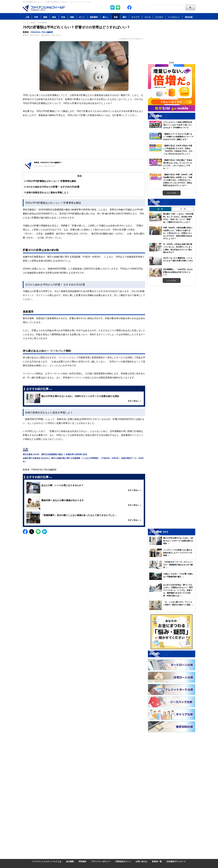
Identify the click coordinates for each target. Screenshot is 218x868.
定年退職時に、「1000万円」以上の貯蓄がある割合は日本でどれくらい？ (178, 272)
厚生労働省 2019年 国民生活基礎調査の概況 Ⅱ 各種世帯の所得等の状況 (55, 454)
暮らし (106, 17)
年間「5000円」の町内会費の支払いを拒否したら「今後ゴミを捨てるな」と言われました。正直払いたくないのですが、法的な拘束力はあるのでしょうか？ (178, 233)
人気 (27, 17)
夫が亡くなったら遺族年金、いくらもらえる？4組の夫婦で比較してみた (178, 259)
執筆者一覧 (157, 861)
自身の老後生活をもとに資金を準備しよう (46, 192)
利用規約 (82, 861)
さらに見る (172, 193)
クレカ (147, 17)
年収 (36, 17)
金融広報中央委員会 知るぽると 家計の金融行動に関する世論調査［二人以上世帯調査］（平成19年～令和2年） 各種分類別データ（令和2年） (83, 460)
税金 (54, 17)
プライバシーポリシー (101, 861)
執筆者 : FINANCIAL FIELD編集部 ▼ (48, 162)
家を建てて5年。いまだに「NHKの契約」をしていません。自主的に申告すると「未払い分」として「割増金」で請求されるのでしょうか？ (178, 218)
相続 (45, 17)
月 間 (183, 209)
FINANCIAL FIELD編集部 (42, 32)
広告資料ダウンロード (176, 861)
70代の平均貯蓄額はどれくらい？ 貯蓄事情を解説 (50, 181)
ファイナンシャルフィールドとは (47, 861)
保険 (72, 17)
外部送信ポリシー (123, 861)
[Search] (165, 8)
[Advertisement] (84, 139)
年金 (63, 17)
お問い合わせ (141, 861)
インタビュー (174, 17)
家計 (125, 17)
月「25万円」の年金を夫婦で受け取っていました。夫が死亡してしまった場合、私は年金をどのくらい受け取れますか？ (178, 248)
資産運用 (94, 17)
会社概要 (70, 861)
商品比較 (189, 17)
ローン (82, 17)
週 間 (160, 209)
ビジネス (159, 17)
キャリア (135, 17)
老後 (116, 17)
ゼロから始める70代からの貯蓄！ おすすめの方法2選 (52, 187)
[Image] (44, 8)
